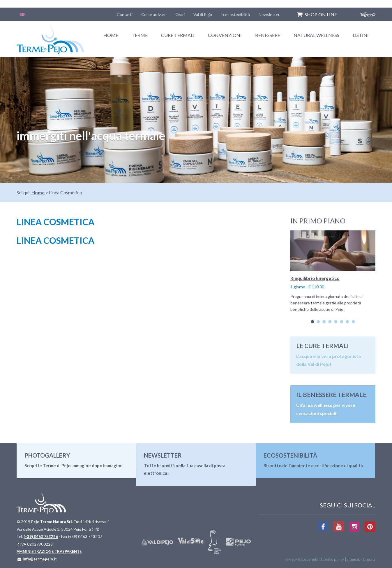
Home (111, 35)
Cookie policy (333, 559)
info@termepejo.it (40, 559)
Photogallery (47, 455)
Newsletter (269, 14)
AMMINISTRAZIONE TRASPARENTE (49, 551)
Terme (140, 35)
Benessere (268, 35)
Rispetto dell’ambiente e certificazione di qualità (313, 465)
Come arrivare (154, 14)
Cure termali (178, 35)
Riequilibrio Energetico (315, 278)
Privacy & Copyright (302, 559)
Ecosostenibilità (235, 14)
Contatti (125, 14)
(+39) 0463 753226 (41, 537)
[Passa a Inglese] (22, 14)
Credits (369, 559)
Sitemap (354, 559)
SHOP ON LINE (321, 14)
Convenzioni (225, 35)
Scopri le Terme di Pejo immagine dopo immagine (74, 465)
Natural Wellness (316, 35)
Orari (180, 14)
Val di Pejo (203, 14)
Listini (361, 35)
